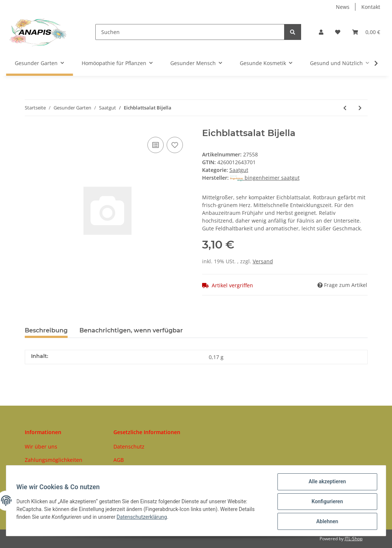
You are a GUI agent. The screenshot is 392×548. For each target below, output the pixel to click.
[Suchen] (190, 32)
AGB (119, 460)
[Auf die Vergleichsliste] (156, 145)
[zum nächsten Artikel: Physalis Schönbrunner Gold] (360, 108)
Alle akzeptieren (325, 483)
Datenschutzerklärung (143, 518)
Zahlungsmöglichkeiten (54, 460)
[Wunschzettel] (338, 32)
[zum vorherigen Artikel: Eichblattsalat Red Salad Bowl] (345, 108)
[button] (321, 32)
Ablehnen (325, 522)
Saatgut (239, 170)
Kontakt (371, 7)
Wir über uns (41, 446)
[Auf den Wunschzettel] (175, 145)
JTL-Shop (354, 539)
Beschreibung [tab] (46, 330)
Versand (263, 261)
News (343, 7)
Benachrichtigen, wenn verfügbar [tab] (131, 330)
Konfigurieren (325, 503)
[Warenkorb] (366, 32)
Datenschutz (129, 446)
